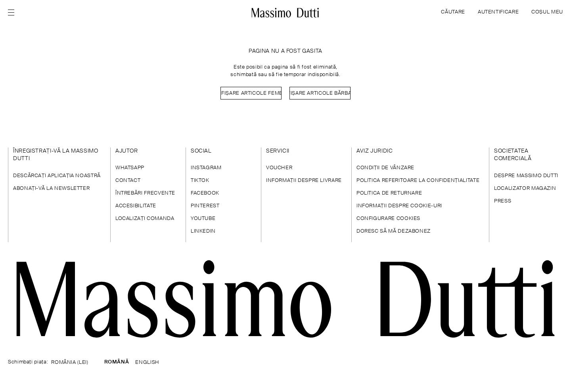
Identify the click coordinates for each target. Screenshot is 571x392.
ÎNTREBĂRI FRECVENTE (145, 193)
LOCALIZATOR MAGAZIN (525, 188)
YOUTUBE (203, 219)
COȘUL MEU (547, 12)
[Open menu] (13, 13)
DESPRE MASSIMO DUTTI (526, 176)
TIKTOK (200, 181)
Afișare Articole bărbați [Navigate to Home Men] (320, 93)
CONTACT (128, 181)
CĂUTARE (453, 12)
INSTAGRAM (206, 168)
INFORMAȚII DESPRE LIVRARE (304, 181)
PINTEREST (205, 206)
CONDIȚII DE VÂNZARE (385, 168)
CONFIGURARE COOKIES (388, 219)
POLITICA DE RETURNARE (389, 193)
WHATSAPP (130, 168)
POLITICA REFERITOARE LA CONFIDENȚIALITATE (418, 181)
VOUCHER (279, 168)
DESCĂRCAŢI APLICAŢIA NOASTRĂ (57, 176)
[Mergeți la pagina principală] (285, 13)
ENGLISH (147, 362)
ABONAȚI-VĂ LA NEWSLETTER (51, 188)
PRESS (503, 201)
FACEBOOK (205, 193)
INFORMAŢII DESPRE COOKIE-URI (399, 206)
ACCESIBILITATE (136, 206)
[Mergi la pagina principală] (285, 299)
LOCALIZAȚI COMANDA (145, 219)
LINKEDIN (203, 231)
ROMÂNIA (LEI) (70, 362)
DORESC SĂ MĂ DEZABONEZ (394, 231)
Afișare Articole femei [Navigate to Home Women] (251, 93)
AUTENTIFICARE (498, 12)
